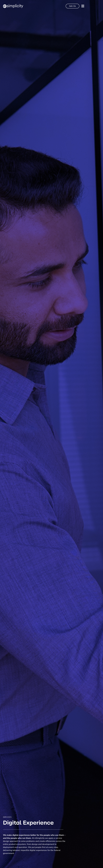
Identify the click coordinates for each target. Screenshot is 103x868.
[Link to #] (83, 6)
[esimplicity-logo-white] (13, 5)
